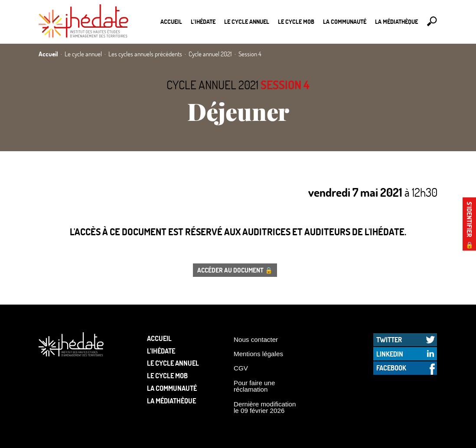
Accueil (171, 21)
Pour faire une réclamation (254, 386)
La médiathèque (396, 21)
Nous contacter (256, 339)
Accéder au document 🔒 (235, 270)
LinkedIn (390, 354)
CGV (241, 368)
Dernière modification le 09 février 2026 (265, 407)
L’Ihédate (203, 21)
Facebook (391, 368)
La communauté (345, 21)
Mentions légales (258, 354)
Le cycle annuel (247, 21)
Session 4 (285, 85)
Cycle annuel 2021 (212, 85)
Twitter (389, 339)
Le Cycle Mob (296, 21)
